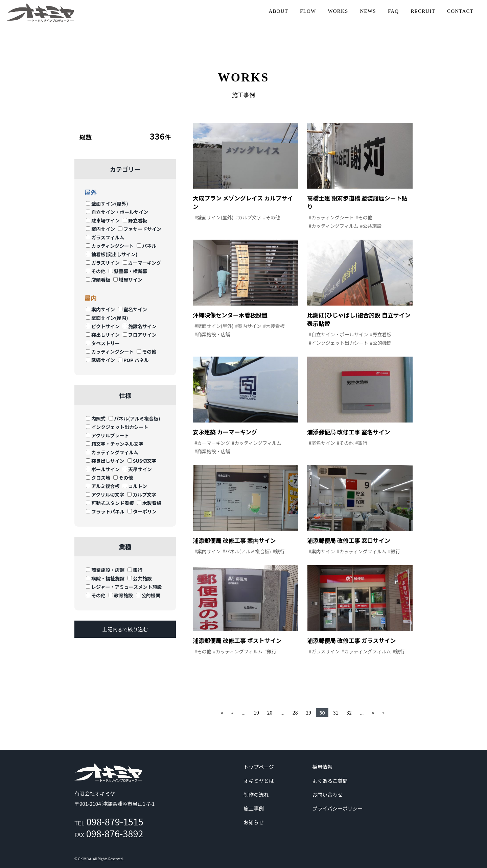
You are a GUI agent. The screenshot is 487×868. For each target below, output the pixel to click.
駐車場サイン (103, 220)
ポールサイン (103, 469)
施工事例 (254, 808)
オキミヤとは (259, 781)
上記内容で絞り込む (125, 629)
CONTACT (460, 11)
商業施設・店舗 (105, 570)
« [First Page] (222, 713)
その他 (96, 271)
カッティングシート (110, 246)
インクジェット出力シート (117, 427)
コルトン (135, 486)
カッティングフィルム (112, 452)
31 (336, 713)
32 (349, 713)
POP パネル (133, 360)
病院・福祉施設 (105, 578)
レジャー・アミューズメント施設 (124, 587)
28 (295, 713)
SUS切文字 (142, 461)
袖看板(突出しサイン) (112, 254)
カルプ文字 (142, 495)
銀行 (135, 570)
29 (309, 713)
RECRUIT (423, 11)
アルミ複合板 (103, 486)
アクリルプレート (107, 435)
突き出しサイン (105, 461)
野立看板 (135, 220)
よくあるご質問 (330, 781)
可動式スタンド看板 (110, 503)
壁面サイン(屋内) (107, 318)
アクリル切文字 (105, 495)
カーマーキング (142, 263)
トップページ (259, 767)
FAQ (393, 11)
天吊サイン (137, 469)
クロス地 (98, 478)
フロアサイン (140, 335)
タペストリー (103, 343)
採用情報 (322, 767)
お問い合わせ (327, 794)
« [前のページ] (233, 713)
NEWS (368, 11)
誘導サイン (100, 360)
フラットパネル (105, 511)
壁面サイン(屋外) (107, 203)
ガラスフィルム (105, 237)
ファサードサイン (140, 229)
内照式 (96, 418)
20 (270, 713)
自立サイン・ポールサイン (117, 212)
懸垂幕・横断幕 (128, 271)
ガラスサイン (103, 263)
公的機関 (148, 595)
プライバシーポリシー (338, 808)
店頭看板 (98, 280)
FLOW (308, 11)
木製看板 (149, 503)
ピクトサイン (103, 326)
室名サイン (133, 309)
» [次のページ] (373, 713)
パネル (146, 246)
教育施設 (121, 595)
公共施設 (140, 578)
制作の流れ (256, 794)
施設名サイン (140, 326)
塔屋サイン (128, 280)
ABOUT (278, 11)
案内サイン (100, 229)
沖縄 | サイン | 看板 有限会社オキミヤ (41, 13)
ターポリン (142, 511)
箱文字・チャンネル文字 (115, 444)
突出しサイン (103, 335)
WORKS (338, 11)
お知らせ (254, 822)
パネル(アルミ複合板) (134, 418)
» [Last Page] (383, 713)
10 (256, 713)
